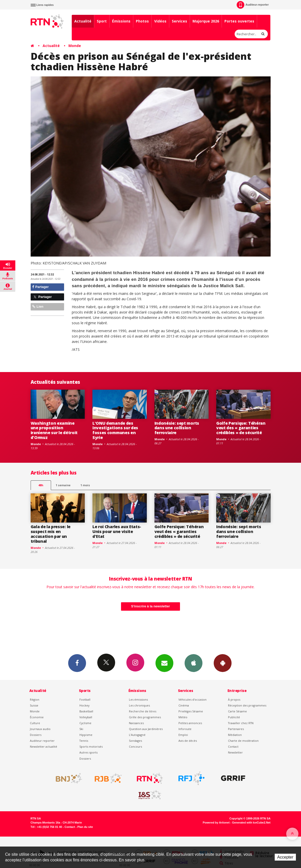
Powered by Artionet (216, 823)
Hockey (84, 705)
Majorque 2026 (206, 21)
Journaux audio (40, 729)
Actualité (83, 21)
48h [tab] (41, 485)
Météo (183, 717)
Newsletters (164, 663)
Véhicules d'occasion (192, 699)
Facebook (77, 663)
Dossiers (36, 735)
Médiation (235, 735)
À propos (234, 699)
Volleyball (86, 717)
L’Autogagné (137, 735)
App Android (223, 663)
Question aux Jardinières (146, 729)
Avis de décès (188, 741)
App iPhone (194, 663)
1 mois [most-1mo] (85, 485)
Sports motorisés (91, 747)
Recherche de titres (143, 711)
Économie (37, 717)
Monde (75, 46)
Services (179, 21)
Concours (135, 747)
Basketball (86, 711)
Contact (233, 747)
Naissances (136, 723)
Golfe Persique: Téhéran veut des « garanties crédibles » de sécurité (241, 428)
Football (85, 699)
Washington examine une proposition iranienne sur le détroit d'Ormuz (54, 430)
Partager (40, 287)
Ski (81, 729)
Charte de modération (243, 741)
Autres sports (88, 752)
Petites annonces (190, 723)
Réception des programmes (247, 705)
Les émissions (138, 699)
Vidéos (160, 21)
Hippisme (86, 735)
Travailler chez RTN (241, 723)
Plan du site (85, 827)
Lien (38, 306)
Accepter (285, 857)
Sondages (135, 741)
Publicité (234, 717)
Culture (35, 723)
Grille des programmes (145, 717)
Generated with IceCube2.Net (251, 823)
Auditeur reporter (42, 741)
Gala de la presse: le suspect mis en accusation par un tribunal (51, 534)
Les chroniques (139, 705)
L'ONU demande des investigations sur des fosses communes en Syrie (115, 430)
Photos (142, 21)
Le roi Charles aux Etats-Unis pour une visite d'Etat (117, 531)
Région (35, 699)
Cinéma (184, 705)
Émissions (121, 21)
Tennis (84, 741)
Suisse (34, 705)
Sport (102, 21)
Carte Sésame (237, 711)
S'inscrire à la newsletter (151, 606)
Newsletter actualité (44, 747)
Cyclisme (85, 723)
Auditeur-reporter (253, 5)
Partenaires (236, 729)
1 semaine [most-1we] (63, 485)
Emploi (183, 735)
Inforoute (185, 729)
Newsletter (235, 752)
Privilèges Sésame (191, 711)
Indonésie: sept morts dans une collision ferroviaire (177, 428)
